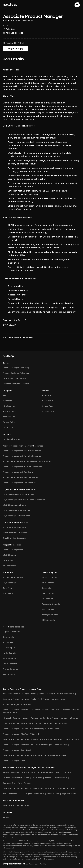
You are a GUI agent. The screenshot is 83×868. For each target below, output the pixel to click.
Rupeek (28, 783)
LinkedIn (47, 401)
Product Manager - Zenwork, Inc (18, 745)
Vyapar (6, 778)
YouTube (47, 406)
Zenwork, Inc (9, 783)
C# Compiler (47, 599)
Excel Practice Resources (15, 538)
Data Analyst (9, 560)
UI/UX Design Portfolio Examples (18, 494)
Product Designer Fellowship (16, 373)
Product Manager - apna (54, 699)
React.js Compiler (50, 615)
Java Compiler (48, 583)
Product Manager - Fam (14, 761)
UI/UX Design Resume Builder (17, 510)
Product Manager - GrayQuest (17, 750)
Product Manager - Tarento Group (62, 739)
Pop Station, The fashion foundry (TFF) (42, 772)
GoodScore (37, 778)
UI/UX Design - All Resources (17, 516)
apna (27, 778)
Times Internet (10, 794)
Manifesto (8, 401)
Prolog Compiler (10, 669)
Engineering (8, 593)
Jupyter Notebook (11, 632)
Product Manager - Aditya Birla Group (57, 694)
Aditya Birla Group (66, 788)
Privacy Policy (10, 411)
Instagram (48, 411)
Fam (20, 783)
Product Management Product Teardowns (22, 467)
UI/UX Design (9, 555)
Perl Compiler (9, 674)
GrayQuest (16, 772)
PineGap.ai (39, 794)
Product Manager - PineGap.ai (17, 704)
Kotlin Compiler (10, 653)
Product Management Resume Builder (20, 477)
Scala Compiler (10, 664)
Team (6, 395)
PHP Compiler (9, 648)
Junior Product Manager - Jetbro (18, 723)
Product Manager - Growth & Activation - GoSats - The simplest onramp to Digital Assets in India (41, 711)
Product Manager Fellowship (16, 368)
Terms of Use (9, 417)
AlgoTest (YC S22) (70, 794)
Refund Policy (9, 422)
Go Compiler (9, 637)
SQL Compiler (48, 609)
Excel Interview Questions (15, 533)
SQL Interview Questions (14, 527)
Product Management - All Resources (20, 483)
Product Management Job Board (18, 472)
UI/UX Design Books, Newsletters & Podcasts (24, 500)
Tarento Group (60, 778)
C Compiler (47, 588)
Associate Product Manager (16, 805)
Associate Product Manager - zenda (20, 694)
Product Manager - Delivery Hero (51, 723)
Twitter (47, 395)
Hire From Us (9, 406)
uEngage (67, 772)
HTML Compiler (49, 620)
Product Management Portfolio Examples (22, 456)
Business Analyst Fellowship (16, 384)
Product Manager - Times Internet (51, 745)
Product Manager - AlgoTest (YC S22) (20, 734)
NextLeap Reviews (11, 439)
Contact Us (8, 427)
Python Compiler (49, 577)
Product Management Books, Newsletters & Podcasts (28, 461)
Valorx (6, 817)
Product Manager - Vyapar (15, 729)
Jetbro (48, 778)
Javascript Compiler (51, 604)
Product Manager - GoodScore (45, 729)
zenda (6, 772)
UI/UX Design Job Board (15, 505)
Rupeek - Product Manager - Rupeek (21, 718)
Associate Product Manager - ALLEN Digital (23, 739)
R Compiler (8, 642)
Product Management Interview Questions (23, 451)
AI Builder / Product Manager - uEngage (59, 718)
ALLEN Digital (25, 794)
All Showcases (10, 566)
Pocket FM (17, 778)
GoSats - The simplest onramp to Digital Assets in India (29, 788)
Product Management (13, 550)
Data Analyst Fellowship (14, 378)
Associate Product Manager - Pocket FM (22, 699)
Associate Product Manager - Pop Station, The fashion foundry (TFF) (35, 755)
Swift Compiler (10, 658)
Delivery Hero (53, 794)
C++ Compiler (48, 593)
